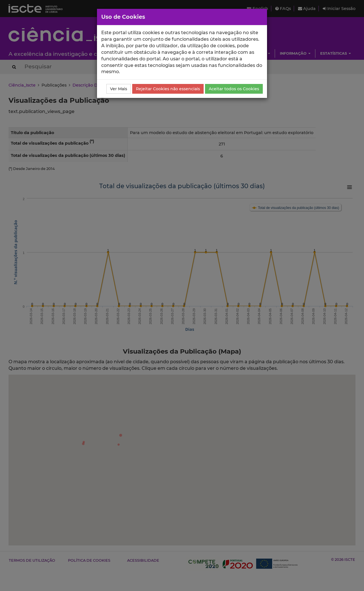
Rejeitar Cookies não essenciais (168, 89)
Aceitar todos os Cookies (234, 89)
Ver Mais (119, 89)
